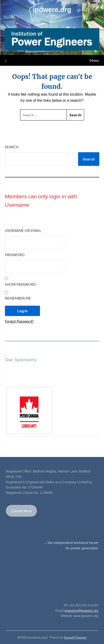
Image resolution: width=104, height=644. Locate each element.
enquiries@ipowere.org (81, 611)
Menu (94, 60)
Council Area (21, 511)
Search (12, 147)
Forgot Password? (19, 321)
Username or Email (23, 230)
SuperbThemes (75, 637)
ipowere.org (52, 10)
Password (15, 255)
